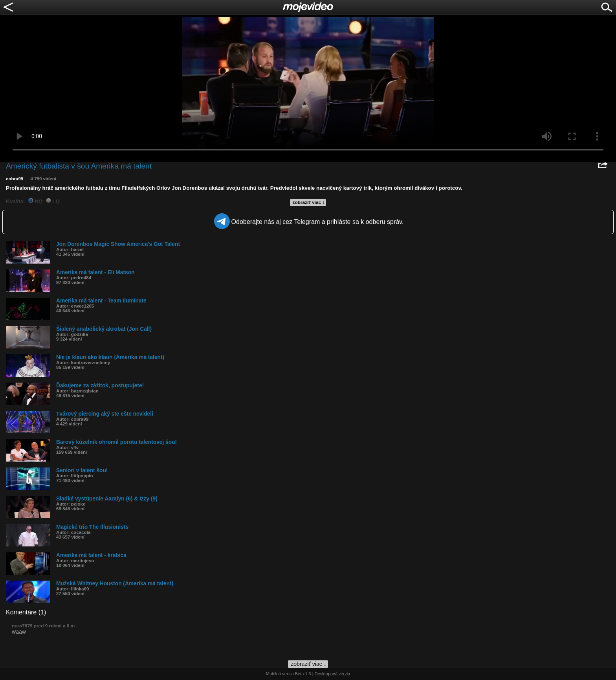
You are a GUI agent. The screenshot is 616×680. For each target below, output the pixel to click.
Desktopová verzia (333, 674)
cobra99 (15, 179)
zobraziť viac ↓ (309, 202)
